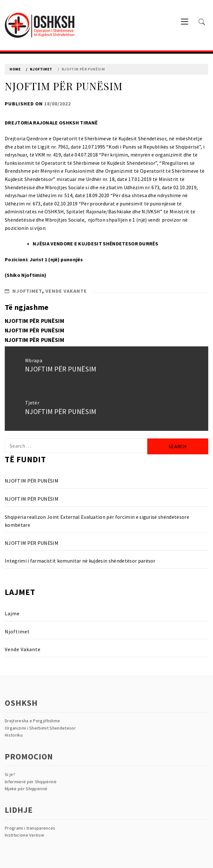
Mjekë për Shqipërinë (26, 789)
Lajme (12, 613)
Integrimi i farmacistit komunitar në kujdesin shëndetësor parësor (80, 561)
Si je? (10, 774)
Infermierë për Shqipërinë (31, 782)
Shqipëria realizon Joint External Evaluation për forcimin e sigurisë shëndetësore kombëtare (97, 521)
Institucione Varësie (24, 835)
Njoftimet (27, 291)
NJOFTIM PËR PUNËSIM (34, 321)
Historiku (14, 735)
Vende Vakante (66, 291)
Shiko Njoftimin (26, 275)
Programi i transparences (30, 828)
